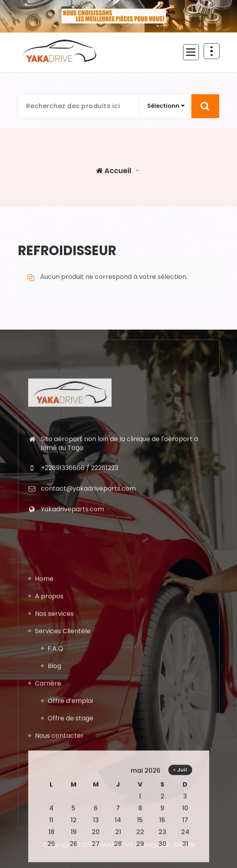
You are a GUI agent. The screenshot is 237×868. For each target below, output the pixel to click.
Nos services (54, 776)
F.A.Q (55, 811)
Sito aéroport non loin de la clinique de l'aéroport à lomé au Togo (119, 527)
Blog (54, 828)
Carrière (48, 846)
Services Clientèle (63, 793)
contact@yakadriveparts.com (88, 572)
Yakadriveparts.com (72, 592)
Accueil (114, 171)
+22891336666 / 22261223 (80, 552)
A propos (49, 758)
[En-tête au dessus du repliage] (212, 51)
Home (44, 741)
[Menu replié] (191, 52)
